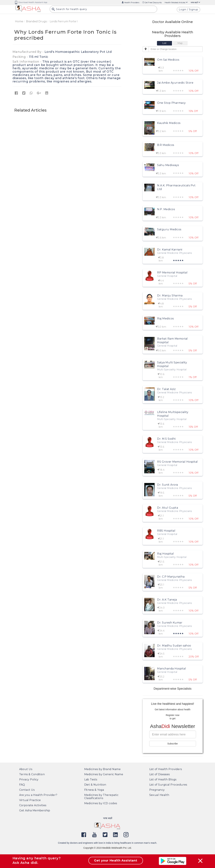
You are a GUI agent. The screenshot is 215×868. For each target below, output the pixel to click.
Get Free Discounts (152, 2)
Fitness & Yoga (94, 790)
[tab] (165, 43)
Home (19, 21)
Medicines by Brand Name (102, 769)
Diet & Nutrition (95, 785)
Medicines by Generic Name (104, 774)
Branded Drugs (36, 21)
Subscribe (172, 744)
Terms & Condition (32, 774)
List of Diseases (160, 774)
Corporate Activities (33, 805)
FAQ (22, 785)
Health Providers (131, 2)
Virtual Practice (30, 800)
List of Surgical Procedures (168, 785)
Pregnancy (157, 790)
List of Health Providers (166, 769)
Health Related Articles (176, 2)
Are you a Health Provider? (38, 795)
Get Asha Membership (35, 810)
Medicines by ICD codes (101, 803)
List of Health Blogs (163, 779)
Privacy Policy (29, 779)
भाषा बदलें (195, 2)
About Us (26, 769)
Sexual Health (159, 795)
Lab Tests (91, 779)
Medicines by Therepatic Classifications (101, 797)
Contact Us (27, 790)
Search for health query (69, 10)
